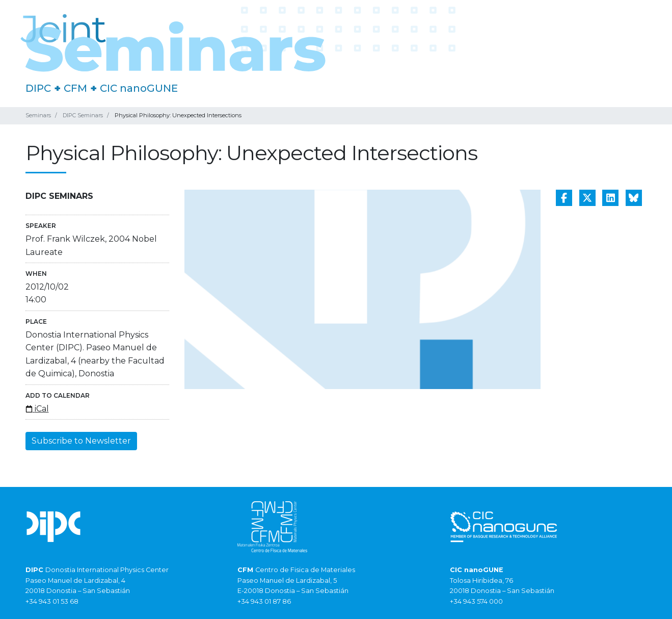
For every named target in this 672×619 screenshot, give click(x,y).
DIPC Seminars (83, 115)
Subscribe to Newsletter (81, 441)
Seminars (38, 115)
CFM (75, 88)
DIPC (38, 88)
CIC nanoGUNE (139, 88)
